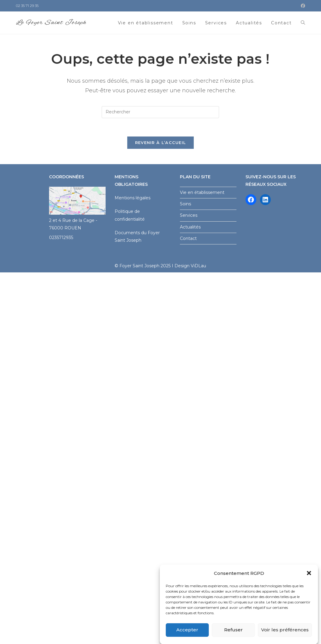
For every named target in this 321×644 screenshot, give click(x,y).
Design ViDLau (190, 266)
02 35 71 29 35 (27, 6)
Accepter (187, 635)
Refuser (233, 635)
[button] (309, 578)
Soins (185, 204)
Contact (188, 238)
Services (189, 215)
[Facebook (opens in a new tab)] (302, 6)
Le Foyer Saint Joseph (51, 23)
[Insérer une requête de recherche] (160, 112)
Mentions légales (133, 198)
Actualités (190, 227)
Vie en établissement (202, 192)
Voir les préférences (285, 635)
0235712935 (61, 238)
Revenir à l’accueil (161, 143)
